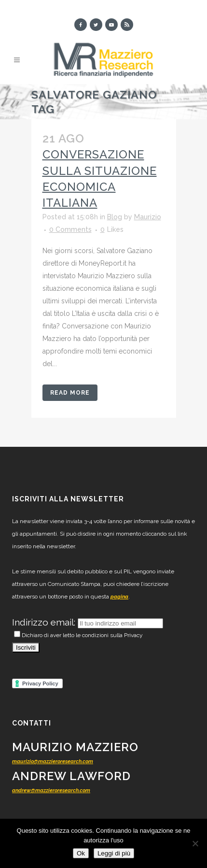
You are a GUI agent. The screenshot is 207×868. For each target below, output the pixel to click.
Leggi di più (114, 853)
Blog (115, 217)
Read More (70, 393)
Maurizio (148, 217)
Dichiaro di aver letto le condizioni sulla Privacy (78, 635)
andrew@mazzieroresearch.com (51, 790)
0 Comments (70, 229)
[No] (195, 843)
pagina (119, 597)
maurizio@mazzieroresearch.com (53, 761)
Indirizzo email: (45, 622)
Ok (81, 853)
